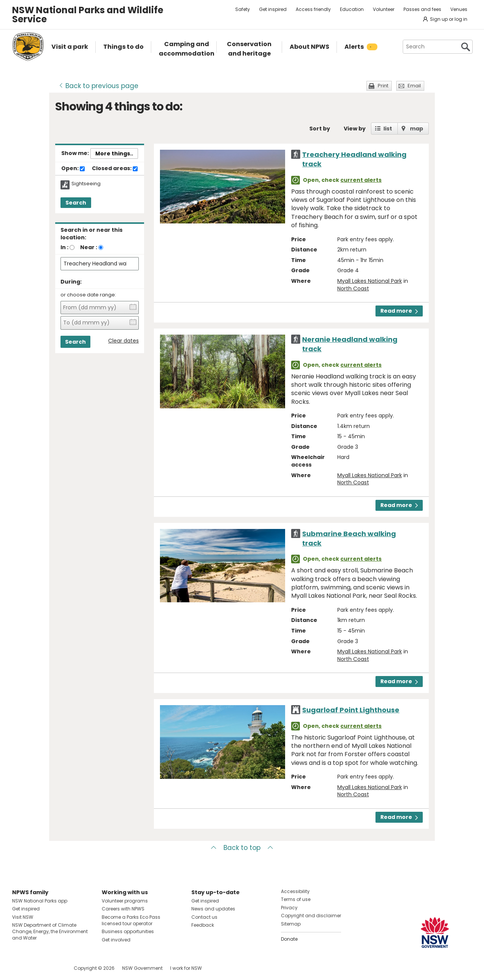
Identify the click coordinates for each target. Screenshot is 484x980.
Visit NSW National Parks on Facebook (19, 968)
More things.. (114, 154)
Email (414, 86)
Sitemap (291, 924)
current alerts (361, 180)
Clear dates (123, 341)
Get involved (116, 940)
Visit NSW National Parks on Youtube (52, 968)
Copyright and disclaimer (311, 916)
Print (383, 86)
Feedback (203, 925)
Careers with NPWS (123, 909)
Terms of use (296, 899)
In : (64, 247)
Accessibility (295, 891)
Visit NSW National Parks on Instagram (35, 968)
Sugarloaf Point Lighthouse (351, 710)
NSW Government (142, 968)
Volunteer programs (125, 901)
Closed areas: (115, 169)
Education (352, 9)
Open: (73, 169)
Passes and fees (422, 9)
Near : (89, 247)
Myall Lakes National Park (370, 281)
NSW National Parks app (40, 901)
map (417, 129)
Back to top (242, 848)
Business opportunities (128, 931)
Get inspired (273, 9)
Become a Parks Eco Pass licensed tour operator (131, 920)
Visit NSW (23, 917)
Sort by (320, 129)
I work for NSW (186, 968)
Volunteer (384, 9)
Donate (289, 939)
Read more (399, 311)
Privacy (289, 908)
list (388, 129)
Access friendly (313, 9)
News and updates (213, 909)
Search (76, 203)
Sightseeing (86, 184)
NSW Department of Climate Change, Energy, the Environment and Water (50, 931)
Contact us (204, 917)
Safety (243, 9)
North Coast (353, 288)
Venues (459, 9)
